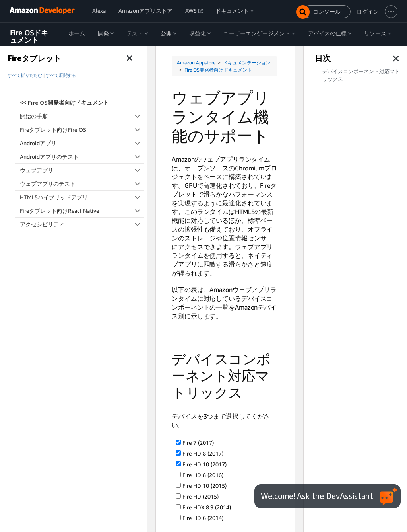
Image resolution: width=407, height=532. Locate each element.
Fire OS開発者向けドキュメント (218, 70)
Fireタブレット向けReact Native (82, 211)
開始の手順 (82, 116)
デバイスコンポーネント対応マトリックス (361, 75)
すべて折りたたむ (25, 75)
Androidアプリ (82, 143)
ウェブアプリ (82, 170)
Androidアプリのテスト (82, 157)
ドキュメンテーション (247, 63)
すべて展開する (61, 75)
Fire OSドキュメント (29, 36)
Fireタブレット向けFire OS (82, 130)
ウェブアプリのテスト (82, 184)
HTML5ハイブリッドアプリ (82, 197)
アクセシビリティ (82, 224)
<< (64, 102)
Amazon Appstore (196, 63)
